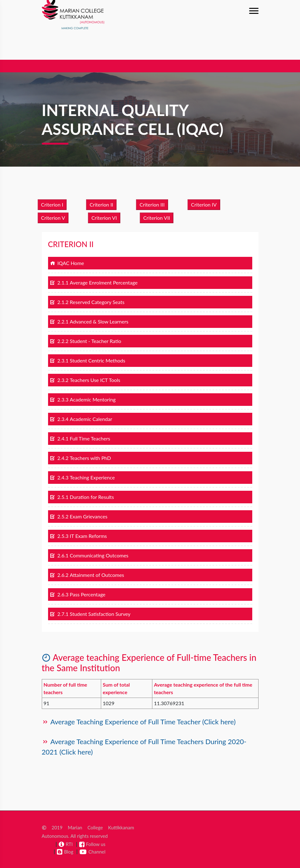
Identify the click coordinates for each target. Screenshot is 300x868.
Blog (69, 852)
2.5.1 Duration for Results (82, 497)
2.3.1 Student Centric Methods (88, 360)
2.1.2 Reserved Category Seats (87, 302)
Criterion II (101, 205)
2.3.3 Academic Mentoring (83, 399)
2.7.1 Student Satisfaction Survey (90, 614)
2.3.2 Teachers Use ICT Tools (85, 380)
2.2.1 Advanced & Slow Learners (89, 321)
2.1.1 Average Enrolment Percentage (94, 282)
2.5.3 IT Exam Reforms (79, 536)
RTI (69, 844)
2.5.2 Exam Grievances (79, 516)
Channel (97, 852)
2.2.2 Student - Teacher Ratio (86, 341)
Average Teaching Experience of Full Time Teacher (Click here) (142, 722)
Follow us (96, 844)
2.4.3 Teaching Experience (82, 477)
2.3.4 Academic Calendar (81, 419)
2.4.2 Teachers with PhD (81, 458)
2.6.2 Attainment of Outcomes (87, 575)
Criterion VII (157, 218)
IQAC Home (67, 263)
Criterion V (53, 218)
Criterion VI (104, 218)
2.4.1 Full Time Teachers (80, 438)
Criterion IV (204, 205)
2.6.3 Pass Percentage (78, 594)
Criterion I (52, 205)
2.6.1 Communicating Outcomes (89, 555)
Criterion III (152, 205)
